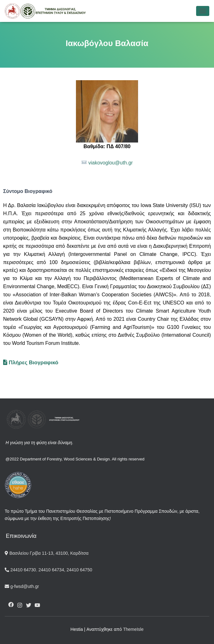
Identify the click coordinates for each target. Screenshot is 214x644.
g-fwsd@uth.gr (22, 586)
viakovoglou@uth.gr (111, 163)
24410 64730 (20, 570)
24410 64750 (79, 570)
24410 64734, (52, 570)
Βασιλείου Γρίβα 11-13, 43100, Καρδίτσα (47, 553)
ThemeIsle (133, 629)
